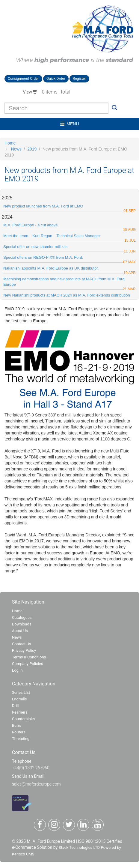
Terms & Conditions (29, 657)
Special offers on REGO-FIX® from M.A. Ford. (43, 257)
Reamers (20, 712)
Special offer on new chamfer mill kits (35, 247)
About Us (20, 631)
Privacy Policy (24, 650)
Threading (21, 739)
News (16, 149)
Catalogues (22, 617)
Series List (21, 692)
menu (70, 124)
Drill (15, 706)
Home (10, 143)
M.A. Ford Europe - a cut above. (31, 225)
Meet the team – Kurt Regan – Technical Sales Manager (52, 236)
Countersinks (23, 719)
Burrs (17, 725)
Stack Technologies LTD (79, 847)
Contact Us (22, 644)
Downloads (22, 624)
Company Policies (28, 664)
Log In (17, 670)
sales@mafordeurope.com (36, 784)
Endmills (19, 699)
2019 (32, 149)
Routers (19, 732)
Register (79, 79)
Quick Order (56, 79)
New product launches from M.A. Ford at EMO (43, 206)
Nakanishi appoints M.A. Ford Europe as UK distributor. (51, 268)
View (30, 92)
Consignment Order (23, 79)
